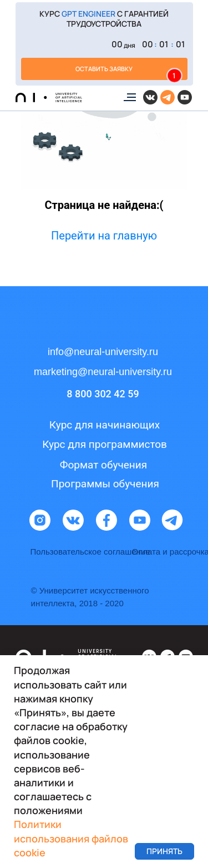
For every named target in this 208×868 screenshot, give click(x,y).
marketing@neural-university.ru (103, 372)
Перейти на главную (104, 236)
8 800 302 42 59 (103, 394)
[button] (104, 44)
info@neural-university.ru (103, 352)
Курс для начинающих (105, 425)
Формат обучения (103, 465)
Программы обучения (105, 484)
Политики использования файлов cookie (71, 838)
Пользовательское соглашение (90, 552)
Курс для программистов (105, 444)
